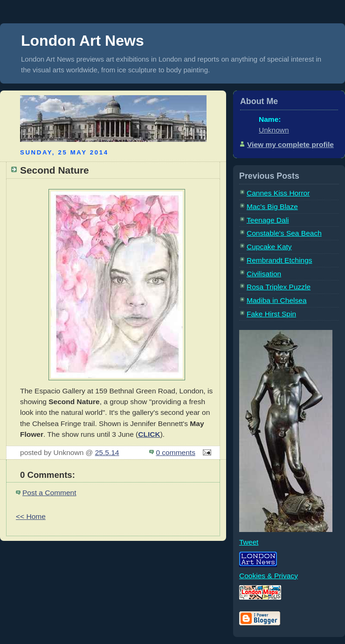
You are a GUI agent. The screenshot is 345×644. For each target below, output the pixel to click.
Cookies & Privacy (269, 576)
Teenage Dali (268, 220)
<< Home (31, 516)
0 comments (176, 452)
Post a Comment (49, 493)
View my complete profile (290, 144)
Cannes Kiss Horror (278, 193)
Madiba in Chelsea (277, 300)
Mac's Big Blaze (272, 206)
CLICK (149, 434)
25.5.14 (107, 452)
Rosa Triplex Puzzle (279, 287)
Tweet (249, 542)
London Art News (83, 41)
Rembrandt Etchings (279, 260)
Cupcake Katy (269, 247)
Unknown (274, 130)
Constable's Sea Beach (284, 233)
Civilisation (264, 274)
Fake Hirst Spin (271, 314)
